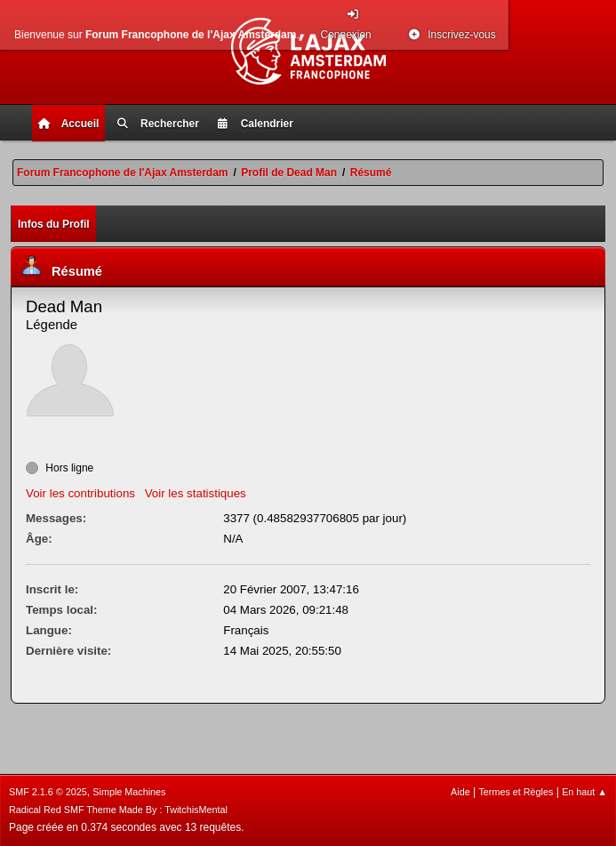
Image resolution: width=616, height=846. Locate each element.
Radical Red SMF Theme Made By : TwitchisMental (118, 810)
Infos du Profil (54, 224)
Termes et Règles (516, 792)
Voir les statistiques (196, 493)
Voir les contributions (80, 493)
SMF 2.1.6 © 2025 (48, 792)
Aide (460, 792)
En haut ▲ (584, 792)
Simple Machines (129, 792)
